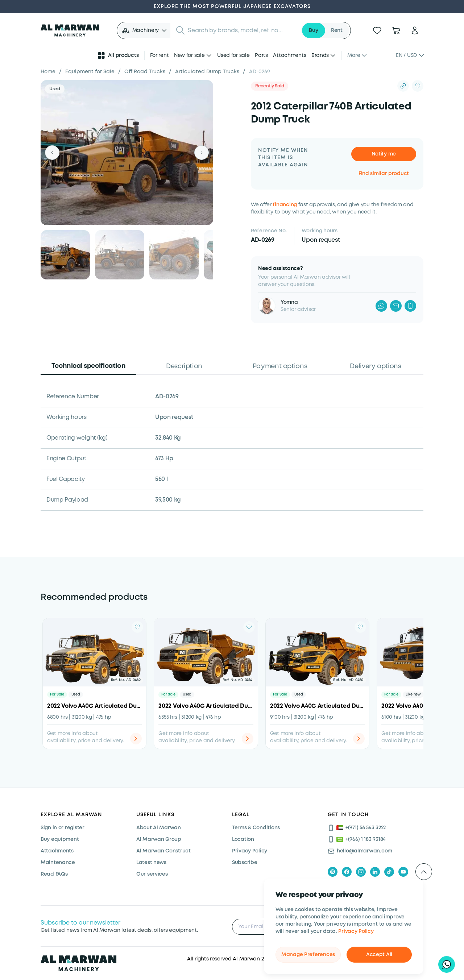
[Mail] (396, 306)
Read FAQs (54, 874)
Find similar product (384, 174)
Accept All (379, 955)
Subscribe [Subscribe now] (245, 863)
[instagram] (361, 872)
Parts (261, 55)
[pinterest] (333, 872)
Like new (413, 695)
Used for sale (233, 55)
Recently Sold (270, 86)
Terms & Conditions (256, 828)
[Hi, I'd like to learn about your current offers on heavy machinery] (447, 964)
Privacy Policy (356, 931)
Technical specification (89, 366)
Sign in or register (63, 828)
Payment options (280, 366)
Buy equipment (60, 839)
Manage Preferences (308, 955)
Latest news (151, 863)
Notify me (384, 154)
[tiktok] (389, 872)
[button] (144, 30)
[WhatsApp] (381, 306)
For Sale (57, 695)
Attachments (289, 55)
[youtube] (403, 872)
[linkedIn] (375, 872)
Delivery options (375, 366)
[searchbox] (242, 30)
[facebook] (347, 872)
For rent (159, 55)
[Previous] (52, 153)
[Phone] (410, 306)
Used (55, 89)
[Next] (202, 153)
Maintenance (58, 863)
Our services (152, 874)
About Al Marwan (159, 828)
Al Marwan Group (159, 839)
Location (243, 839)
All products (118, 55)
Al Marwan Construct (163, 851)
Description (184, 366)
